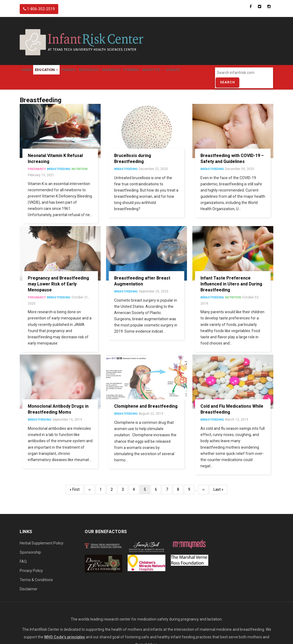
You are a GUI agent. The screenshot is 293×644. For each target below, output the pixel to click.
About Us (189, 73)
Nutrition (79, 176)
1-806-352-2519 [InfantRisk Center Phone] (39, 9)
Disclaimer (29, 595)
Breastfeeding (59, 176)
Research (137, 73)
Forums (83, 73)
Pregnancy (37, 176)
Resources (109, 73)
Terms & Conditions (36, 586)
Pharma (162, 73)
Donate (31, 88)
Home (29, 73)
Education (55, 73)
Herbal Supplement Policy (42, 550)
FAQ (23, 568)
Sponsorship (30, 559)
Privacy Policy (31, 577)
